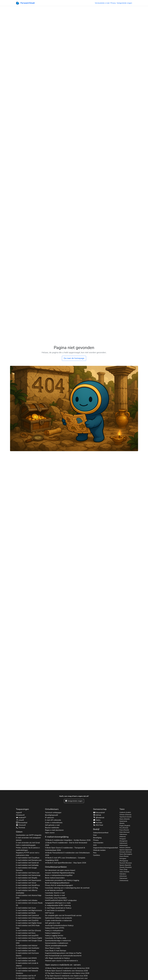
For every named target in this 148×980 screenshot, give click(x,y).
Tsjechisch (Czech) (125, 817)
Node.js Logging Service (54, 936)
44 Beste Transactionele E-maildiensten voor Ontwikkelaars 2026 (67, 854)
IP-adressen (50, 818)
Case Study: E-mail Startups (56, 951)
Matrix (97, 820)
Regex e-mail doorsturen (54, 830)
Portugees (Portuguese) (124, 860)
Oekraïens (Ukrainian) (123, 875)
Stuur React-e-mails (53, 948)
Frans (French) (124, 830)
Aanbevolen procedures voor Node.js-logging (62, 880)
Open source (50, 833)
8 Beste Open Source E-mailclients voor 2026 (66, 971)
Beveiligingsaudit (52, 815)
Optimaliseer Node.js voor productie (59, 918)
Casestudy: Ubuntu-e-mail (55, 895)
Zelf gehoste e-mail (52, 825)
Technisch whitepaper (53, 813)
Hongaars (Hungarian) (123, 840)
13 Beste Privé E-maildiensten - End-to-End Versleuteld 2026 (66, 844)
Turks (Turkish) (124, 872)
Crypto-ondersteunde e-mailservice (58, 920)
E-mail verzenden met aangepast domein (28, 839)
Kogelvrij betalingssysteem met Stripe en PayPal (63, 953)
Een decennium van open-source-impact (60, 870)
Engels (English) (125, 826)
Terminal (21, 828)
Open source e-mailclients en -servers (63, 965)
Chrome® (21, 825)
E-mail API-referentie (53, 820)
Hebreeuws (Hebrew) (123, 835)
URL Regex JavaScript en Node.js (57, 958)
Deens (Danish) (125, 819)
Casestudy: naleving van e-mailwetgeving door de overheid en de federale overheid (67, 889)
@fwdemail (99, 818)
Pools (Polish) (124, 856)
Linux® (20, 820)
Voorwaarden (98, 843)
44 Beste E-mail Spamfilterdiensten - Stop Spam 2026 (66, 863)
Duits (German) (125, 832)
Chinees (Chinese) (125, 815)
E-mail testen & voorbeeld (55, 910)
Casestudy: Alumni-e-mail (55, 893)
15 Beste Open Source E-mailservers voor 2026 (67, 968)
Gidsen (19, 832)
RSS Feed (98, 825)
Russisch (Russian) (126, 863)
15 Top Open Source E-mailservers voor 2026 (67, 973)
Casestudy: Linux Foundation (56, 898)
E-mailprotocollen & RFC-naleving (58, 905)
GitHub (97, 815)
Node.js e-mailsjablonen (54, 931)
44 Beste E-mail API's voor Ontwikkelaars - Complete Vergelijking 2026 (65, 859)
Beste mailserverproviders (55, 878)
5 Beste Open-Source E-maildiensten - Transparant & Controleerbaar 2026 (65, 849)
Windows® (20, 815)
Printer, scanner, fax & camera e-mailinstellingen (28, 849)
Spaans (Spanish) (125, 865)
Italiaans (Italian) (125, 848)
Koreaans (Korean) (126, 852)
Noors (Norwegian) (126, 854)
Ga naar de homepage (74, 358)
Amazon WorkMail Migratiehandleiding (60, 873)
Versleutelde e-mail (102, 3)
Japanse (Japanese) (126, 850)
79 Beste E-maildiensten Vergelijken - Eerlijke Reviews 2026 (68, 840)
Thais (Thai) (123, 870)
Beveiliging (97, 838)
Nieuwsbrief (99, 813)
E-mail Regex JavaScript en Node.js (58, 908)
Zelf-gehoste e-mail (53, 923)
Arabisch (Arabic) (125, 812)
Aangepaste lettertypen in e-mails (58, 903)
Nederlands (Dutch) (123, 822)
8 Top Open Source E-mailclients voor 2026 (66, 976)
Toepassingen (22, 809)
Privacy (113, 3)
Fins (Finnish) (124, 828)
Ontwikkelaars (52, 809)
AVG (95, 845)
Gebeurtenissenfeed (101, 833)
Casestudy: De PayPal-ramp (56, 938)
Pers (95, 853)
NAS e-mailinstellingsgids (26, 845)
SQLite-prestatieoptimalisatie (56, 946)
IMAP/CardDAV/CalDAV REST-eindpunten (61, 900)
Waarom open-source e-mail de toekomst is (62, 961)
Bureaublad (22, 823)
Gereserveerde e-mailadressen (57, 943)
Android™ (21, 818)
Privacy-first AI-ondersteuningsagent (59, 885)
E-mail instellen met (28, 858)
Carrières (97, 855)
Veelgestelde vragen (124, 3)
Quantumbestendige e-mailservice (58, 941)
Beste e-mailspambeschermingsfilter (59, 875)
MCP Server (50, 913)
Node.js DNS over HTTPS (55, 928)
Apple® (19, 813)
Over (95, 835)
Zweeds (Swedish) (126, 867)
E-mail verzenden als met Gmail (28, 843)
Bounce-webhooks (52, 828)
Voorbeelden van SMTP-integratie (29, 835)
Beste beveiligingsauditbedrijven (57, 883)
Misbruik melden (99, 850)
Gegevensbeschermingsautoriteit (106, 848)
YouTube (98, 823)
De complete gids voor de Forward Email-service (63, 915)
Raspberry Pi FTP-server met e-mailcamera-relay (28, 854)
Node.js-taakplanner (53, 933)
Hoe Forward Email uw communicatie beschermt (63, 956)
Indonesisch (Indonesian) (124, 844)
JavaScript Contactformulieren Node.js (59, 926)
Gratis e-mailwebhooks (54, 823)
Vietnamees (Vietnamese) (124, 879)
